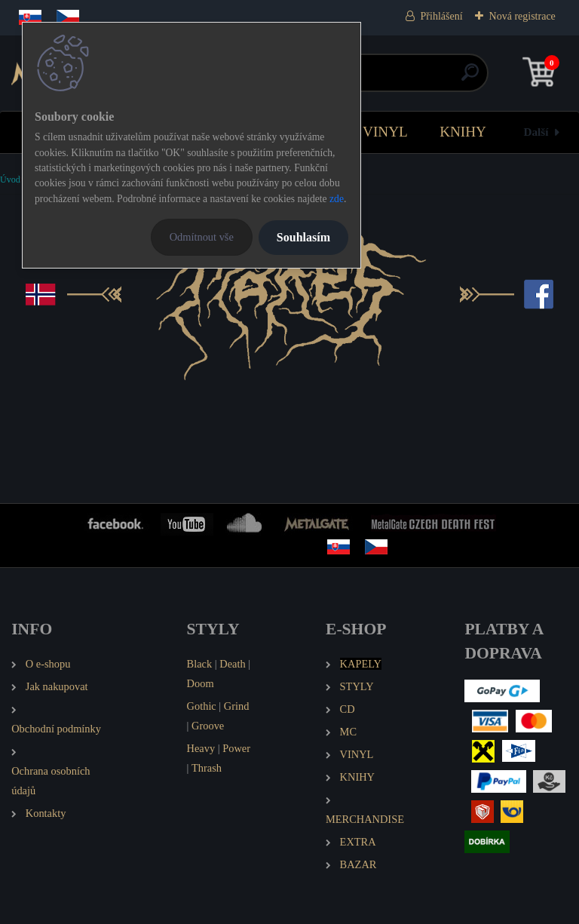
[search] (470, 78)
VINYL (385, 132)
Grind (237, 706)
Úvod (10, 180)
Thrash (207, 768)
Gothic (202, 706)
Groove (208, 726)
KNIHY (463, 132)
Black (200, 664)
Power (236, 748)
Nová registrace (522, 16)
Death (232, 664)
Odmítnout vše (202, 237)
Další (536, 132)
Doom (201, 683)
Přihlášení (442, 16)
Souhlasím (303, 237)
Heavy (201, 748)
